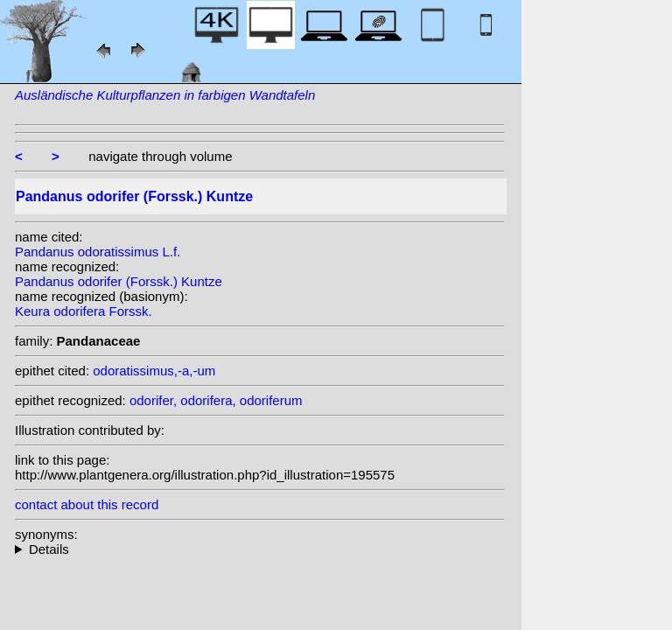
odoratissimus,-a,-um (154, 371)
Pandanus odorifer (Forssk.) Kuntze (119, 281)
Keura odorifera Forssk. (84, 311)
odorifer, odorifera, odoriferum (216, 400)
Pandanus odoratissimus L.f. (98, 252)
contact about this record (87, 504)
